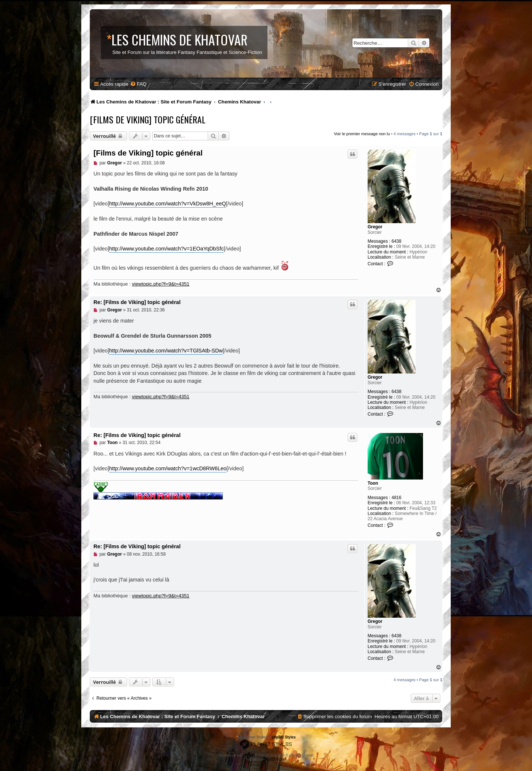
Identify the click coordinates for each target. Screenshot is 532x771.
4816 (397, 498)
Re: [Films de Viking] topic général (137, 302)
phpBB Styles (284, 737)
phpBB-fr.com (275, 759)
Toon (373, 483)
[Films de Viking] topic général (148, 119)
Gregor (375, 227)
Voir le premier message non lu (362, 134)
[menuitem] (138, 84)
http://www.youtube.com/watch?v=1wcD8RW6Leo (168, 468)
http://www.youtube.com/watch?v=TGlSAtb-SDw (166, 351)
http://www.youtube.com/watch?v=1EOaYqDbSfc (166, 249)
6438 (397, 241)
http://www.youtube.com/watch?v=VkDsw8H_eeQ (167, 204)
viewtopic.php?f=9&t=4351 (161, 284)
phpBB (249, 755)
